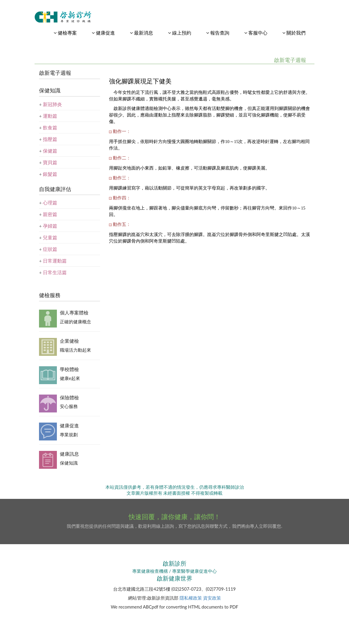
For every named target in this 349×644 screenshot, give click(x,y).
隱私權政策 (191, 598)
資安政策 (212, 598)
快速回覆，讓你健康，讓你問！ (174, 517)
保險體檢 (69, 397)
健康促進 (69, 425)
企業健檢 (69, 341)
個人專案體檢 (74, 312)
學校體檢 (69, 369)
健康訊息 (69, 454)
